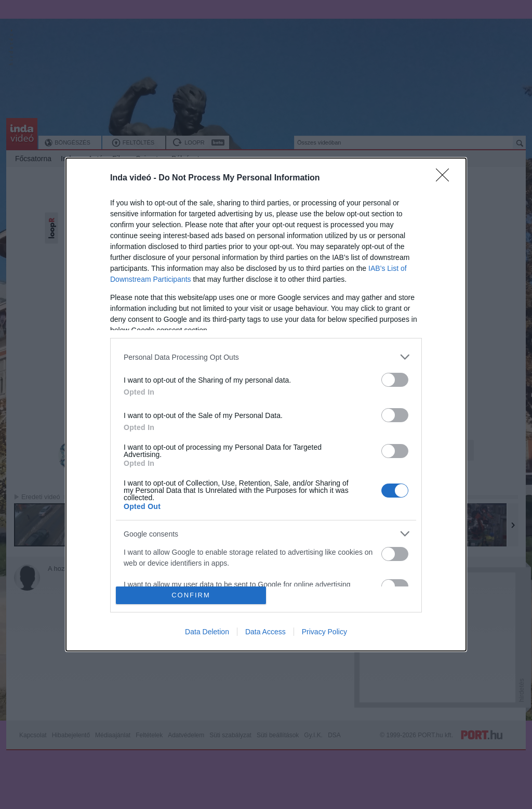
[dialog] (266, 404)
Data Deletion (207, 632)
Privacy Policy (324, 632)
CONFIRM (191, 595)
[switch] (395, 380)
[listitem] (266, 357)
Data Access (265, 632)
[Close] (446, 178)
